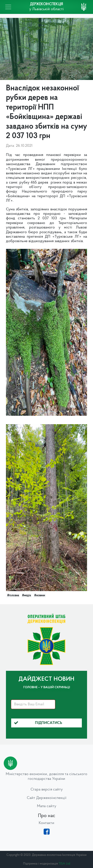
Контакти (46, 823)
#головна (13, 596)
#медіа (26, 596)
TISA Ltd (64, 864)
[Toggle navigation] (8, 7)
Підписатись (38, 723)
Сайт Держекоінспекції (47, 798)
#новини (40, 596)
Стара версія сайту (47, 790)
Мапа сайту (47, 806)
